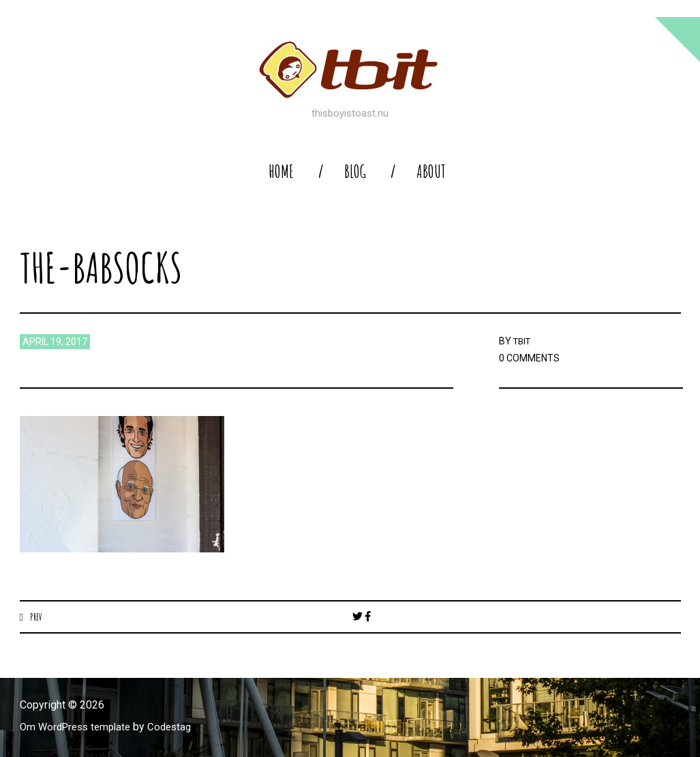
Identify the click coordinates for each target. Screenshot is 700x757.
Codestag (179, 727)
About (431, 172)
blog (355, 172)
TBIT (523, 341)
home (281, 172)
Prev (36, 617)
